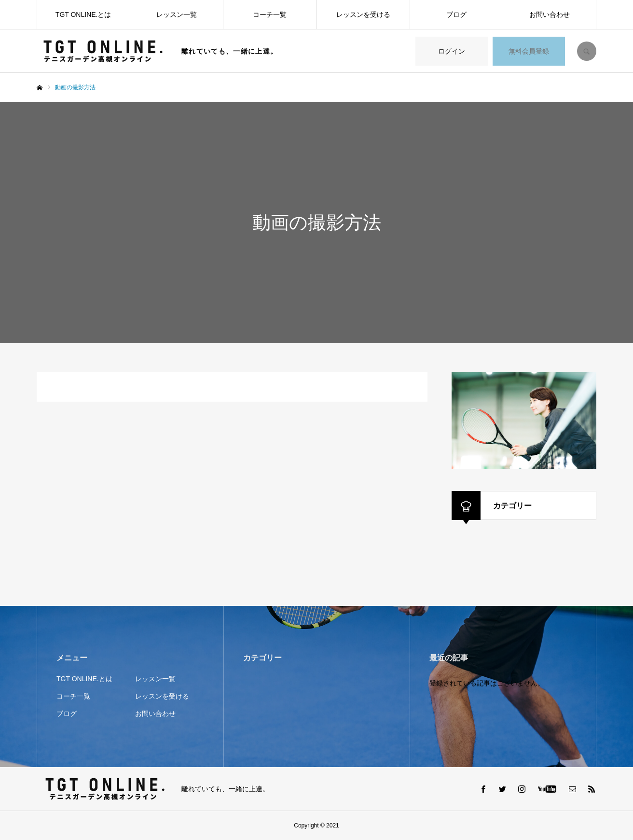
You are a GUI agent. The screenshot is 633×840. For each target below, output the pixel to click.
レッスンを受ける (363, 14)
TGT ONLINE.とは (83, 14)
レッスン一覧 (177, 14)
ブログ (456, 14)
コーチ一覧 (270, 14)
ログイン (452, 51)
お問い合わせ (550, 14)
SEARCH (587, 51)
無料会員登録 (529, 51)
